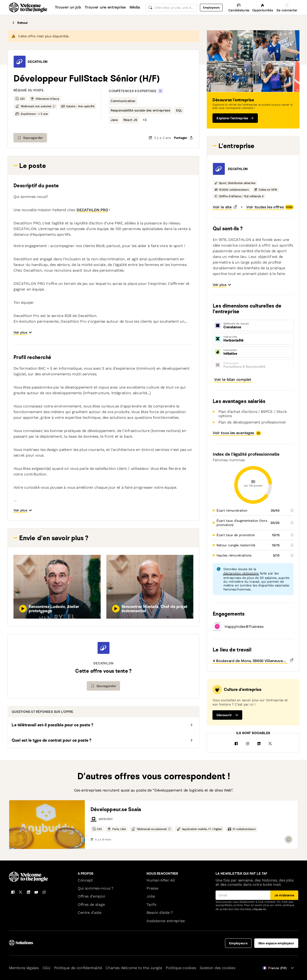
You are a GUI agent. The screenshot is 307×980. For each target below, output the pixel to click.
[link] (47, 820)
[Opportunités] (262, 7)
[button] (20, 62)
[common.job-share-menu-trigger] (180, 138)
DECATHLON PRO (92, 210)
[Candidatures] (239, 7)
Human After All (161, 876)
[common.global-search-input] (171, 8)
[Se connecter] (287, 7)
